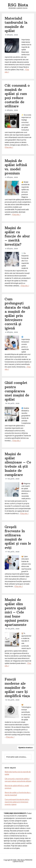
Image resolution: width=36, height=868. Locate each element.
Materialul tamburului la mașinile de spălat (16, 25)
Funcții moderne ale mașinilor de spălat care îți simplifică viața (17, 688)
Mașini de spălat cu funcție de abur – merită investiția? (17, 236)
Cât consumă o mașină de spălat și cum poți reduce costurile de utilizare (17, 96)
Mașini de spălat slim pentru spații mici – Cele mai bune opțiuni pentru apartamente (17, 612)
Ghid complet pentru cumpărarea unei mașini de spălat (17, 391)
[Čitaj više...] (9, 147)
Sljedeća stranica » (26, 748)
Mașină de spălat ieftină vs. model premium (16, 167)
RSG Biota (18, 5)
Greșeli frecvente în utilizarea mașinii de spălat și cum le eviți (18, 537)
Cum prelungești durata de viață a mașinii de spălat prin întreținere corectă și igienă (17, 314)
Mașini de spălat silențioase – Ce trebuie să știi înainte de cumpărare (18, 464)
